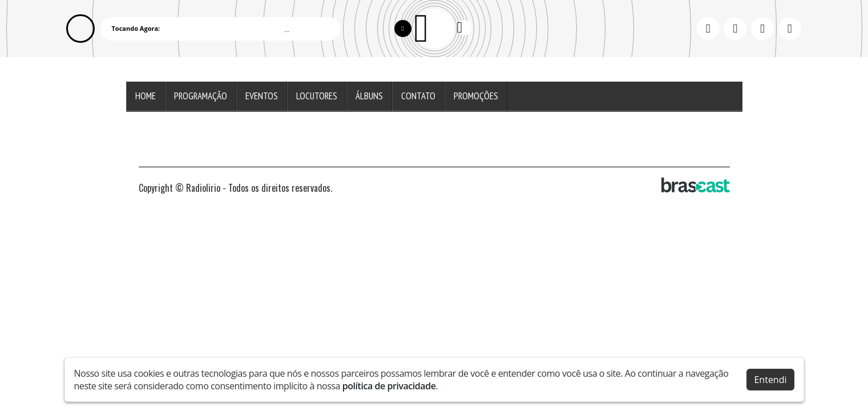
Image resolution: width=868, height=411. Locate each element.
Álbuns (369, 96)
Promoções (476, 96)
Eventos (262, 96)
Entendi (770, 380)
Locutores (317, 96)
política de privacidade (389, 386)
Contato (418, 96)
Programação (201, 96)
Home (146, 96)
